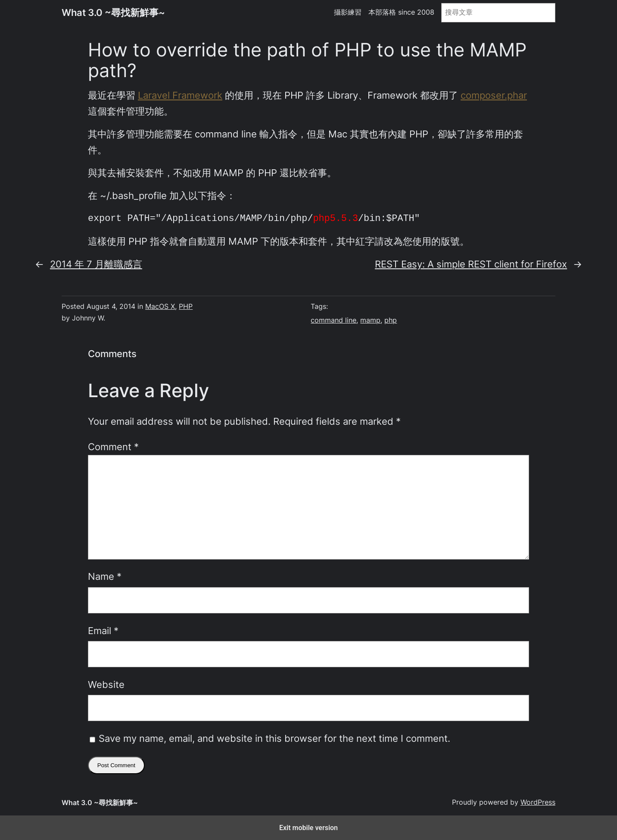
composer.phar (494, 95)
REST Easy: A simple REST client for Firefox (471, 264)
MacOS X (160, 306)
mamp (370, 320)
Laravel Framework (180, 95)
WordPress (538, 802)
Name (105, 576)
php (391, 320)
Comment (113, 447)
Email (103, 631)
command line (333, 320)
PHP (186, 306)
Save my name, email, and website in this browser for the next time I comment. (274, 738)
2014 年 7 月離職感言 (96, 264)
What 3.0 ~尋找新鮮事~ (113, 12)
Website (106, 684)
